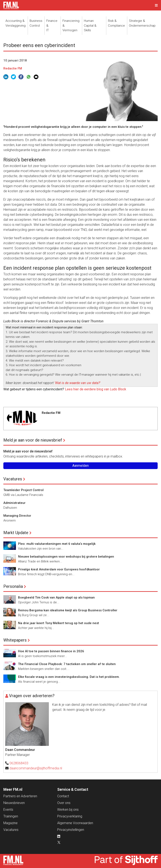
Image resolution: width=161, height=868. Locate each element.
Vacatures (13, 479)
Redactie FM (13, 68)
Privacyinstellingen (71, 830)
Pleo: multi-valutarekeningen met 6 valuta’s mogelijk (57, 544)
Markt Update (16, 533)
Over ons (64, 803)
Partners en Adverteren (20, 796)
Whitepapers (15, 640)
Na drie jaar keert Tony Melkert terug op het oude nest (58, 623)
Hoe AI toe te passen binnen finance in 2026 (51, 651)
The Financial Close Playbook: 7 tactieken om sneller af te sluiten (67, 664)
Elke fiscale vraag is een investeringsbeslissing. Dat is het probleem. (69, 677)
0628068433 (19, 763)
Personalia (13, 586)
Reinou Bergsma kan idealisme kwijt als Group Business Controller (68, 610)
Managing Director (17, 516)
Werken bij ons (68, 810)
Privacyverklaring (70, 816)
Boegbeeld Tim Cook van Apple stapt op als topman (56, 597)
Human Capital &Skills (90, 25)
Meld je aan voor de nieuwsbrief (33, 440)
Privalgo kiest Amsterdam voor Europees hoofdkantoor (59, 569)
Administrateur (14, 503)
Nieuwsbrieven (14, 803)
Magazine (10, 823)
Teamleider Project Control (23, 490)
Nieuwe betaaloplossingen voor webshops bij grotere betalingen (66, 557)
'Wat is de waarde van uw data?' (77, 383)
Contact (63, 796)
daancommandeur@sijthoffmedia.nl (36, 768)
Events (8, 810)
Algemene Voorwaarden (75, 823)
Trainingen (11, 816)
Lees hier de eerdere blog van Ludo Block (96, 389)
